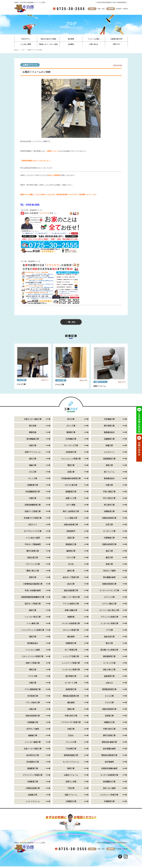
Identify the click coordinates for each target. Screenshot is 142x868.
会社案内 (71, 44)
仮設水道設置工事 (71, 592)
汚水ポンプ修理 (109, 572)
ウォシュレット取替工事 (71, 460)
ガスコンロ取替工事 (71, 632)
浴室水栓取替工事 (33, 717)
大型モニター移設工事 (33, 421)
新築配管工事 (71, 493)
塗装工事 (71, 711)
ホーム (16, 50)
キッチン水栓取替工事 (71, 625)
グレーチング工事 (71, 447)
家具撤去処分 (109, 480)
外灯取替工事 (33, 697)
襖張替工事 (71, 434)
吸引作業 (33, 427)
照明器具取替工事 (109, 691)
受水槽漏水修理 (109, 579)
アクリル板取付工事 (71, 605)
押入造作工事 (109, 506)
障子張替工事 (109, 427)
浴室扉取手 (71, 533)
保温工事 (33, 447)
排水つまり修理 (109, 790)
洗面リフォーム (101, 382)
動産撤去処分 (109, 434)
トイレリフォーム (33, 803)
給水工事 (71, 585)
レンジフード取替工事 (71, 665)
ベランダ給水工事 (33, 704)
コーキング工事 (109, 665)
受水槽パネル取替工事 (109, 651)
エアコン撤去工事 (109, 605)
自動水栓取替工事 (71, 526)
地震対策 (71, 618)
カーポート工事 (109, 533)
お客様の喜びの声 (116, 39)
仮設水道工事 (33, 559)
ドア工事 (109, 632)
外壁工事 (109, 487)
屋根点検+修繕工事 (109, 744)
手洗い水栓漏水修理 (33, 592)
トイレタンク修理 (33, 651)
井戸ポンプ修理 (33, 730)
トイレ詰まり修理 (33, 539)
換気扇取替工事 (109, 658)
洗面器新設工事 (109, 460)
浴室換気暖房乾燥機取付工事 (33, 599)
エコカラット (109, 454)
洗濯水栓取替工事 (109, 520)
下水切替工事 (71, 750)
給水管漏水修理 (109, 750)
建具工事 (109, 559)
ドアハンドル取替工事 (109, 618)
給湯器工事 (33, 796)
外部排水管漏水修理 (109, 770)
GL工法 (71, 566)
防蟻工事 (109, 447)
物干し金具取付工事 (71, 513)
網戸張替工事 (71, 678)
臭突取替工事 (71, 691)
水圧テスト (33, 526)
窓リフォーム (109, 473)
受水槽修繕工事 (33, 440)
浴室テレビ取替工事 (33, 513)
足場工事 (71, 473)
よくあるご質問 (26, 44)
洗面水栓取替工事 (109, 711)
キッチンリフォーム (71, 763)
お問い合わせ (94, 44)
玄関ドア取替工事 (33, 665)
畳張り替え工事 (33, 572)
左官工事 (109, 526)
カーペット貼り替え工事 (109, 612)
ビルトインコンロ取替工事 (33, 658)
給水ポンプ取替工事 (71, 579)
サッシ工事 (33, 480)
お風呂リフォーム (30, 65)
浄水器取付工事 (33, 763)
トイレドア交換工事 (71, 658)
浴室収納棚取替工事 (33, 506)
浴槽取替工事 (33, 487)
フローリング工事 (33, 566)
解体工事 (71, 572)
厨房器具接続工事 (71, 757)
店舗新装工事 (109, 440)
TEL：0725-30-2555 (30, 205)
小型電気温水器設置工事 (33, 585)
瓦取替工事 (109, 717)
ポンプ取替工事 (71, 651)
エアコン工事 (109, 599)
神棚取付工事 (109, 724)
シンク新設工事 (71, 520)
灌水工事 (33, 460)
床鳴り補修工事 (71, 612)
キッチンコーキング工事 (109, 592)
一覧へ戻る (71, 322)
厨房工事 (33, 579)
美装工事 (109, 467)
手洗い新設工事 (109, 493)
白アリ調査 (71, 506)
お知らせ (109, 684)
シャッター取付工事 (33, 618)
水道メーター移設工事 (33, 750)
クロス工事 (61, 380)
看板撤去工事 (71, 546)
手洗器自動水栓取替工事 (71, 480)
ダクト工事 (71, 427)
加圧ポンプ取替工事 (33, 605)
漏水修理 (71, 638)
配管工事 (71, 770)
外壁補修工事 (109, 539)
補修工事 (33, 467)
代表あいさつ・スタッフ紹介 (48, 44)
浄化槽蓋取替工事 (33, 493)
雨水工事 (109, 645)
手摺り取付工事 (71, 717)
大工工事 (22, 380)
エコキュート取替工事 (109, 796)
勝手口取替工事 (33, 552)
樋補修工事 (33, 737)
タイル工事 (109, 697)
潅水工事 (109, 552)
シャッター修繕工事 (33, 744)
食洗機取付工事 (109, 783)
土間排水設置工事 (33, 790)
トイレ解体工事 (33, 625)
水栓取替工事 (71, 454)
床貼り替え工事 (109, 671)
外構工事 (33, 500)
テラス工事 (33, 678)
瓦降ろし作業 (71, 783)
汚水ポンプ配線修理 (33, 546)
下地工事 (71, 790)
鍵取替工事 (71, 552)
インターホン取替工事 (109, 625)
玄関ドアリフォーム (33, 454)
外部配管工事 (33, 783)
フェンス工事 (71, 744)
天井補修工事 (109, 421)
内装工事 (33, 711)
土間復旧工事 (71, 803)
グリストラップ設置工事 (33, 777)
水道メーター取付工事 (71, 599)
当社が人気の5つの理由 (48, 39)
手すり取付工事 (109, 500)
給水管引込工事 (33, 757)
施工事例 (71, 39)
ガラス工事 (71, 559)
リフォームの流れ (94, 39)
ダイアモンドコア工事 (33, 533)
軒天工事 (71, 421)
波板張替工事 (109, 678)
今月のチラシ (26, 39)
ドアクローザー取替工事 (71, 724)
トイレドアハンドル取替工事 (33, 632)
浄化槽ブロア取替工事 (33, 520)
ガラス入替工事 (71, 487)
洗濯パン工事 (71, 500)
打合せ (71, 737)
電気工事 (71, 467)
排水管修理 (109, 763)
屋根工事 (33, 638)
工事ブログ (116, 44)
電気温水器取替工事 (71, 697)
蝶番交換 (33, 434)
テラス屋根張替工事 (33, 691)
